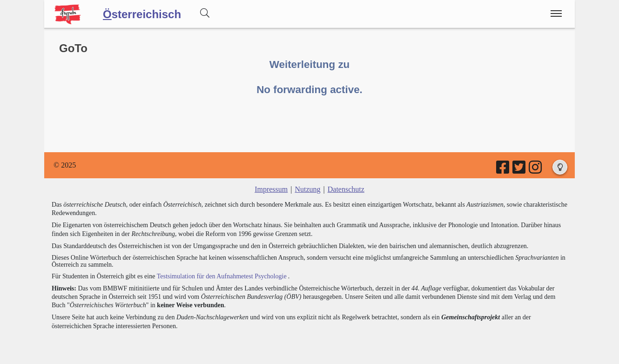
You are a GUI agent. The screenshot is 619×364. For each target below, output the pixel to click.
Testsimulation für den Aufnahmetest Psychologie (222, 276)
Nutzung (307, 189)
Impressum (271, 189)
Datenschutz (346, 189)
